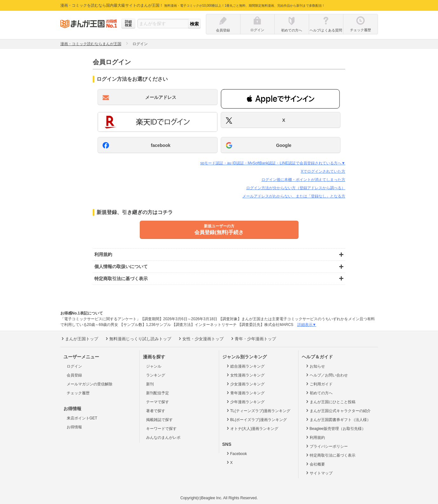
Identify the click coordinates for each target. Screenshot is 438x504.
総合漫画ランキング (245, 366)
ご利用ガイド (319, 384)
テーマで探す (158, 402)
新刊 (150, 384)
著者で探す (156, 411)
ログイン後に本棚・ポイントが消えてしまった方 (303, 180)
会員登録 (74, 375)
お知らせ (315, 366)
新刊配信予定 (158, 393)
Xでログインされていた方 (323, 171)
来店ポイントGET (82, 418)
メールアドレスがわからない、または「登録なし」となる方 (294, 196)
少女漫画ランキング (245, 384)
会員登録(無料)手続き (219, 229)
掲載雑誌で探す (159, 420)
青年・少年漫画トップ (253, 339)
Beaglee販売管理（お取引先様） (335, 428)
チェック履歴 (78, 393)
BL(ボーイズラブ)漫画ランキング (256, 419)
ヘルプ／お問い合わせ (326, 375)
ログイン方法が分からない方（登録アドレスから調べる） (296, 188)
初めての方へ (319, 393)
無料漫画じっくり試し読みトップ (138, 339)
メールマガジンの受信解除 (90, 384)
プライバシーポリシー (326, 446)
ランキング (156, 375)
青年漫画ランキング (245, 393)
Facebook (236, 453)
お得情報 (74, 427)
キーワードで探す (161, 429)
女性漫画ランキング (245, 375)
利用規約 (315, 437)
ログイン (74, 366)
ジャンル (154, 366)
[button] (280, 99)
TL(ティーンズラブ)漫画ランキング (258, 411)
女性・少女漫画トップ (201, 339)
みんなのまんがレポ (163, 438)
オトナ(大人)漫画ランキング (252, 428)
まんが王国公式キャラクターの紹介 (338, 411)
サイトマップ (319, 473)
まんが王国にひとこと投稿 (330, 402)
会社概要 (315, 464)
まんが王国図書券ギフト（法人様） (338, 419)
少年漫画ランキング (245, 402)
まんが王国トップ (79, 339)
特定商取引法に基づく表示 (330, 455)
